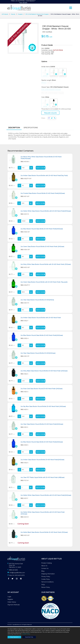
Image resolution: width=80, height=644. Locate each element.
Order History (12, 603)
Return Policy (46, 588)
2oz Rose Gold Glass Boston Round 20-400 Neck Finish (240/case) (42, 389)
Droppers (20, 15)
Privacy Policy (46, 577)
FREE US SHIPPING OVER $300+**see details (23, 2)
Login (9, 597)
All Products (5, 15)
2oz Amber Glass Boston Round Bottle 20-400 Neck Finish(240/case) (42, 460)
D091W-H (63, 73)
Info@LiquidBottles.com (17, 573)
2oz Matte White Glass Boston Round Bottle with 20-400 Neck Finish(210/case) (46, 212)
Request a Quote (50, 113)
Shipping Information (48, 574)
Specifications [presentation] (31, 128)
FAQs (43, 585)
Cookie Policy (46, 580)
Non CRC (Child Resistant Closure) (53, 93)
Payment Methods (14, 605)
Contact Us (45, 569)
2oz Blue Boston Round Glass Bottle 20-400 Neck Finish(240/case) (42, 229)
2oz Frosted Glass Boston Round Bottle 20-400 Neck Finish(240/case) (43, 194)
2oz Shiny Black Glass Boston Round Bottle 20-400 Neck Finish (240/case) (44, 371)
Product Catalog (47, 564)
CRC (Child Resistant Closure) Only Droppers (37, 15)
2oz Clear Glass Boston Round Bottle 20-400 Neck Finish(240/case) (42, 425)
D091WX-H (54, 73)
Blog (43, 572)
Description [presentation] (14, 128)
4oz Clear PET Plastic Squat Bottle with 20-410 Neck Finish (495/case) (43, 478)
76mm (50, 83)
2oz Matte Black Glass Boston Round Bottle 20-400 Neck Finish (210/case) (44, 533)
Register (10, 600)
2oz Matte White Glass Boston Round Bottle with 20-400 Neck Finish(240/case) (46, 496)
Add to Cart (41, 168)
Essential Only (29, 637)
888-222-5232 (13, 570)
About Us (44, 566)
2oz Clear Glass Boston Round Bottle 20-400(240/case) (38, 354)
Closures (13, 15)
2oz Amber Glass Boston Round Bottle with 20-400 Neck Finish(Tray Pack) (44, 176)
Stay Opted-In (14, 637)
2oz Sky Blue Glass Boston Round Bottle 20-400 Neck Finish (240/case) (43, 407)
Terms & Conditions (47, 582)
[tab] (14, 128)
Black (54, 104)
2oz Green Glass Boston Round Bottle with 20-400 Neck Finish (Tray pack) (44, 283)
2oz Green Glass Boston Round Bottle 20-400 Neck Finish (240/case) (42, 247)
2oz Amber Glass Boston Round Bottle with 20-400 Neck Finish (41, 318)
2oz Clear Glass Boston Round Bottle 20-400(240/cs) (37, 300)
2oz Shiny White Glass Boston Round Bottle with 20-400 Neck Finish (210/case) (46, 265)
